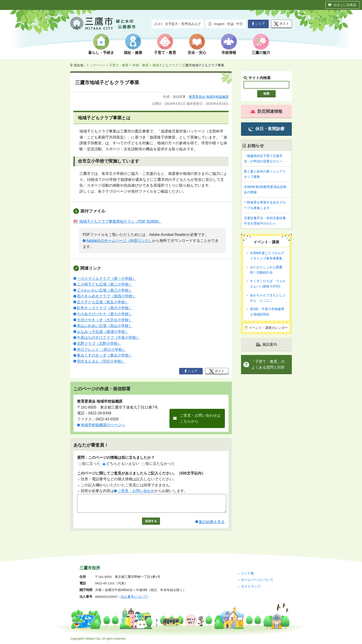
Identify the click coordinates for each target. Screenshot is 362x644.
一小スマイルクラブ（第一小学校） (106, 279)
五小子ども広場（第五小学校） (103, 302)
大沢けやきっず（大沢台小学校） (105, 320)
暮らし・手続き (101, 53)
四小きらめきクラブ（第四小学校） (106, 296)
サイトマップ (251, 587)
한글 (230, 24)
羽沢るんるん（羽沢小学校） (101, 361)
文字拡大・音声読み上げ (183, 24)
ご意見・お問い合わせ (136, 491)
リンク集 (247, 573)
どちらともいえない (121, 464)
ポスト (282, 24)
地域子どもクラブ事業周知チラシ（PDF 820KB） (117, 221)
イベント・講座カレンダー (268, 328)
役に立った (89, 464)
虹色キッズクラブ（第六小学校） (105, 308)
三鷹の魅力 (261, 53)
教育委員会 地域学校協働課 (209, 97)
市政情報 (229, 53)
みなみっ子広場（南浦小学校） (103, 332)
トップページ (96, 65)
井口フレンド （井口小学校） (101, 350)
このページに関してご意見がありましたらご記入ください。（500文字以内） (141, 473)
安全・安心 (197, 53)
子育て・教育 (165, 53)
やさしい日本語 (345, 5)
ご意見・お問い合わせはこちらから (200, 418)
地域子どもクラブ (165, 65)
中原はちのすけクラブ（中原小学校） (108, 337)
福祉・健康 (133, 53)
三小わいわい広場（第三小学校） (105, 290)
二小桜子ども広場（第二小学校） (105, 284)
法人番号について (134, 597)
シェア (258, 24)
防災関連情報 (266, 111)
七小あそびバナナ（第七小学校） (105, 314)
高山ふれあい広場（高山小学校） (105, 326)
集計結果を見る (212, 525)
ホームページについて (257, 580)
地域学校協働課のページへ (103, 425)
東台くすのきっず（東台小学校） (105, 355)
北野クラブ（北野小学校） (99, 344)
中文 (240, 24)
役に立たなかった (158, 464)
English (219, 24)
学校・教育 (141, 65)
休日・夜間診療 (266, 129)
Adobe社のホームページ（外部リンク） (119, 241)
